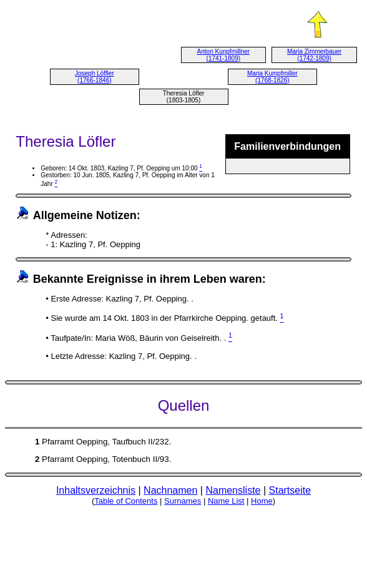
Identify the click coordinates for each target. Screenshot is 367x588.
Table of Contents (126, 501)
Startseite (290, 490)
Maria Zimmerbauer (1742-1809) (314, 55)
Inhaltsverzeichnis (96, 490)
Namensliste (233, 490)
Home (262, 501)
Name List (226, 501)
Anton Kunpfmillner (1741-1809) (224, 55)
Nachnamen (170, 490)
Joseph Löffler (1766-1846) (95, 77)
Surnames (183, 501)
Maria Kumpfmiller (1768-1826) (272, 77)
